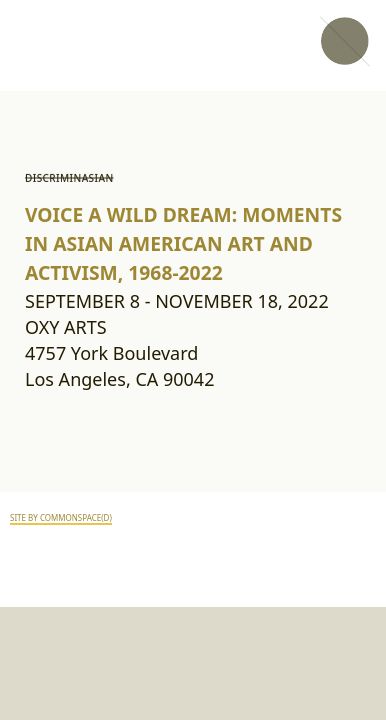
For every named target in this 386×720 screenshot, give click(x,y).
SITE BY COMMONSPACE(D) (61, 518)
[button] (344, 42)
